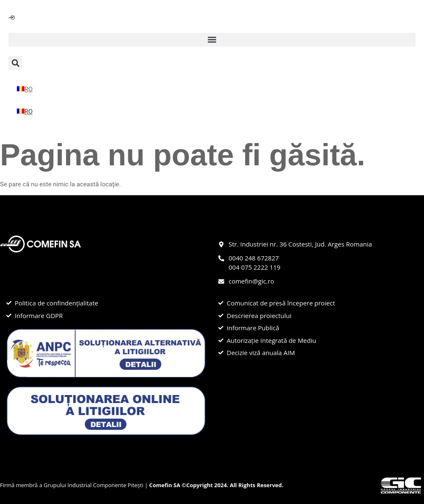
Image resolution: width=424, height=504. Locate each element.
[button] (212, 40)
